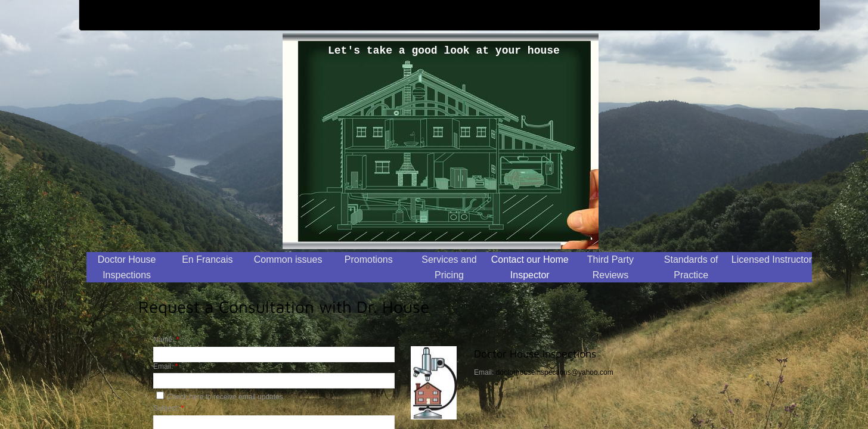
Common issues (288, 259)
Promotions (369, 259)
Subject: (168, 408)
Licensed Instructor (772, 259)
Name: (166, 340)
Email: (165, 366)
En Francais (207, 259)
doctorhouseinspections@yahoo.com (555, 372)
